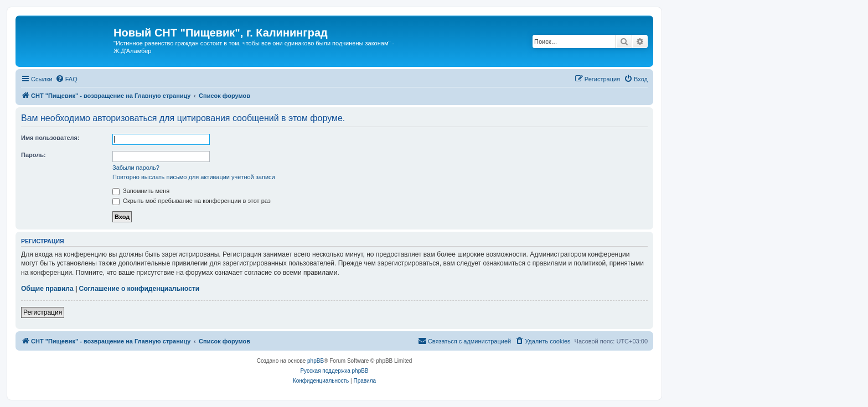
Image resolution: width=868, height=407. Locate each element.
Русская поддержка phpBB (334, 371)
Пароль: (33, 155)
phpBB (316, 361)
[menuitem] (66, 79)
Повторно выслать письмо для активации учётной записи (194, 177)
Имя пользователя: (50, 138)
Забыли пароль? (136, 168)
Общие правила (47, 289)
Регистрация (43, 312)
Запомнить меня (141, 191)
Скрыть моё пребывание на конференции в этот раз (192, 201)
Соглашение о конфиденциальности (139, 289)
